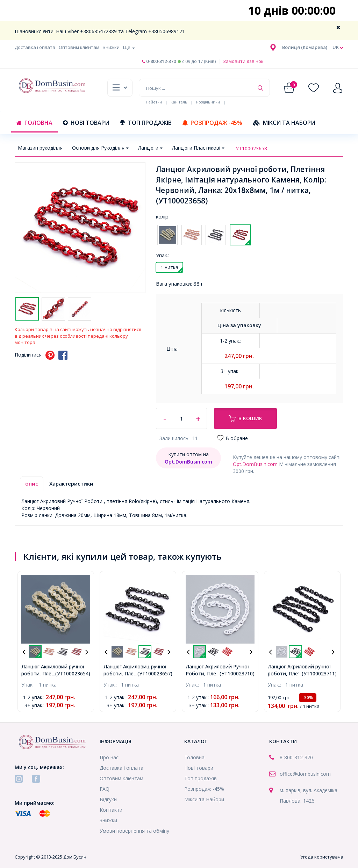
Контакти (111, 810)
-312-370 (303, 757)
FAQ (105, 789)
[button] (305, 47)
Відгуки (108, 799)
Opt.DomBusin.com (255, 464)
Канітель (179, 102)
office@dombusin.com (305, 774)
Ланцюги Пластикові (198, 148)
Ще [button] (129, 47)
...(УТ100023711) (318, 673)
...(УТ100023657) (153, 673)
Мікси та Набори (284, 123)
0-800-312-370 (159, 61)
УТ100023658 (251, 148)
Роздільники (208, 102)
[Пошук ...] (196, 88)
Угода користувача (322, 857)
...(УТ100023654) (71, 673)
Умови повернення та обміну (134, 831)
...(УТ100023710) (235, 673)
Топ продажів (146, 123)
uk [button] (338, 48)
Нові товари (86, 123)
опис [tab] (32, 483)
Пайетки (154, 102)
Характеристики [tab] (71, 483)
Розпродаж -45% (212, 123)
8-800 (286, 757)
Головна (34, 123)
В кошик (245, 418)
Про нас (109, 757)
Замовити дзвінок (243, 61)
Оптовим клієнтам (79, 47)
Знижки (111, 47)
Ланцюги (150, 148)
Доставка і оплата (35, 47)
